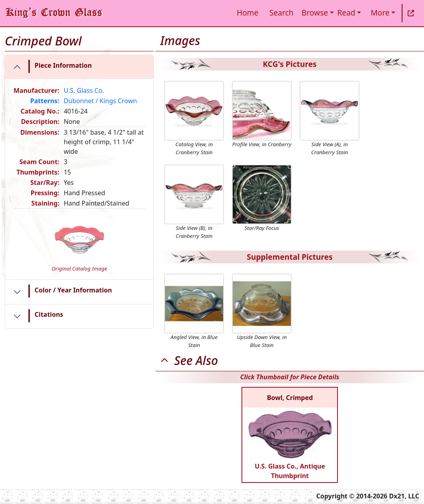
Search (282, 13)
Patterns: (45, 101)
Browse (315, 13)
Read (346, 13)
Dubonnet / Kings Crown (100, 101)
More (380, 13)
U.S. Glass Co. (84, 90)
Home (248, 13)
